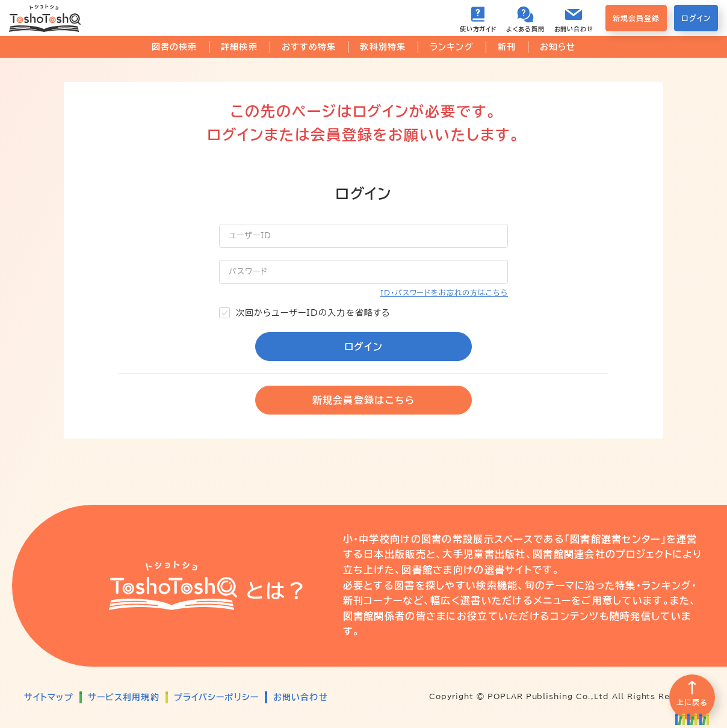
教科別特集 (383, 47)
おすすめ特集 (309, 47)
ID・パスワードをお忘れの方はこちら (444, 292)
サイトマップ (49, 697)
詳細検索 (239, 47)
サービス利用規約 (124, 697)
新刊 (507, 47)
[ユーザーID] (363, 236)
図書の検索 (175, 47)
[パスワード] (363, 272)
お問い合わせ (301, 697)
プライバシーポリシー (216, 697)
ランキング (452, 47)
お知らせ (558, 47)
